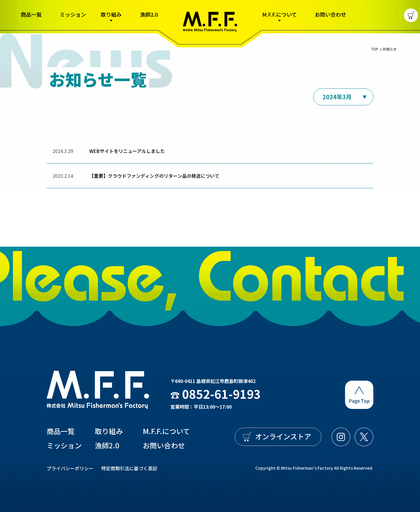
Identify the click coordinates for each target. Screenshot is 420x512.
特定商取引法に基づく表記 (129, 468)
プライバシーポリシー (70, 468)
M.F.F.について (280, 15)
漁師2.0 (149, 14)
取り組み (111, 15)
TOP (375, 53)
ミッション (73, 14)
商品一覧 (31, 14)
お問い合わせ (330, 14)
